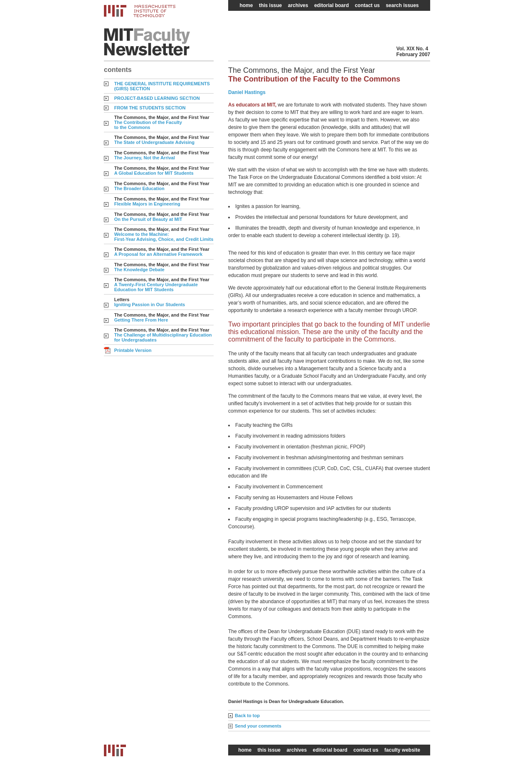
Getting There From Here (141, 320)
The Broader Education (139, 188)
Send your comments (258, 726)
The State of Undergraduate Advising (154, 142)
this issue (270, 5)
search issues (402, 5)
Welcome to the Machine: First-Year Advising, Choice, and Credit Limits (164, 237)
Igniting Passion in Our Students (150, 305)
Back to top (247, 715)
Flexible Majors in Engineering (147, 204)
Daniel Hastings (247, 92)
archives (298, 5)
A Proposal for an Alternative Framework (159, 254)
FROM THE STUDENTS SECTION (150, 108)
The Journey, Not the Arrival (145, 158)
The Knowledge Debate (139, 270)
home (246, 5)
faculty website (402, 750)
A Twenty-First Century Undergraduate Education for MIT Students (156, 287)
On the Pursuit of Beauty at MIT (148, 219)
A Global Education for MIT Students (154, 173)
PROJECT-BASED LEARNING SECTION (157, 98)
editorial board (331, 5)
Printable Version (133, 350)
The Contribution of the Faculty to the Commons (148, 125)
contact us (367, 5)
